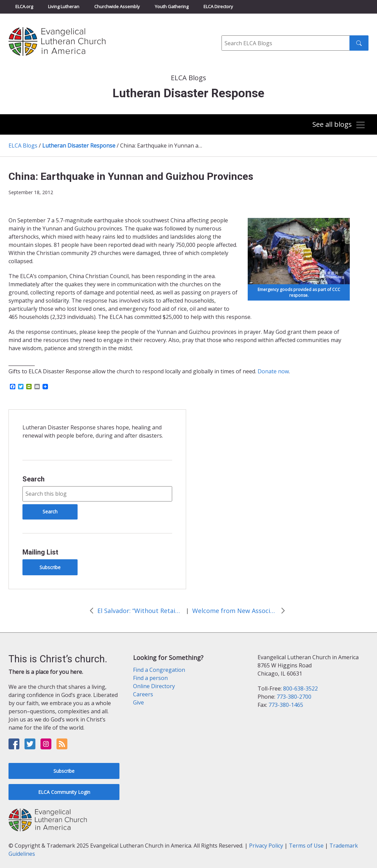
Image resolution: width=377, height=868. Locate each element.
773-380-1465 (286, 705)
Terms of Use (306, 846)
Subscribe (50, 567)
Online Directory (154, 686)
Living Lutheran (64, 6)
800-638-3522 (300, 688)
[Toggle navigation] (339, 125)
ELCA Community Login (64, 792)
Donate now (273, 371)
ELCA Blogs (23, 146)
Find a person (150, 678)
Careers (143, 694)
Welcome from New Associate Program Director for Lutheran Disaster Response (235, 611)
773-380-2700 (294, 697)
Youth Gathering (172, 6)
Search (34, 479)
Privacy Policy (266, 846)
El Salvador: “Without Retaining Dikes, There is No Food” (140, 611)
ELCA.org (24, 6)
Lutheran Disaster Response (79, 146)
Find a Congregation (159, 670)
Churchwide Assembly (117, 6)
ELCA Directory (218, 6)
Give (138, 702)
